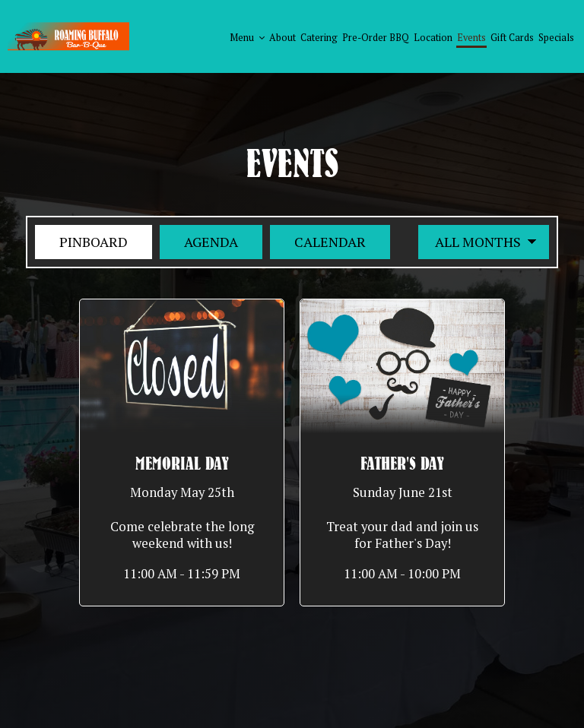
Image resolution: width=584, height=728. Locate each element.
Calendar (318, 242)
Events (471, 38)
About (282, 38)
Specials (556, 38)
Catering (319, 38)
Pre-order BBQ (376, 38)
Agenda (199, 242)
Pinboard (81, 242)
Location (433, 38)
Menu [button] (247, 38)
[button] (182, 453)
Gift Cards (512, 38)
